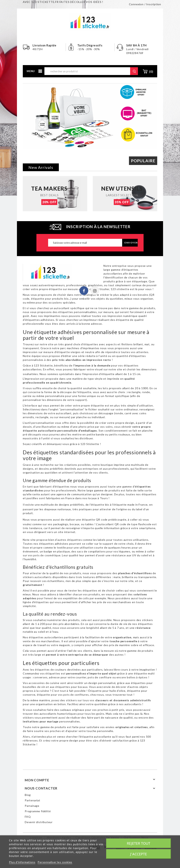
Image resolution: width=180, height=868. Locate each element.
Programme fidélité (38, 811)
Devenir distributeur (39, 822)
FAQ (28, 817)
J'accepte (139, 854)
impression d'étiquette (99, 374)
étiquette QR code (95, 519)
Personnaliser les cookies (55, 862)
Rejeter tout (139, 843)
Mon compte (37, 780)
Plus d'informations (22, 862)
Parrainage (32, 806)
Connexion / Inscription (145, 4)
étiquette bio (100, 505)
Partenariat (33, 800)
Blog (28, 795)
